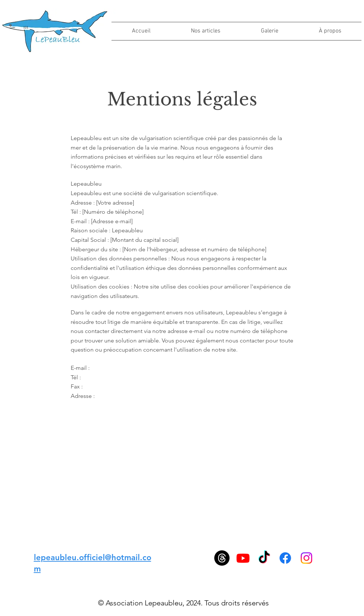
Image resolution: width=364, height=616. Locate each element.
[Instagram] (306, 558)
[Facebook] (285, 558)
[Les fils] (222, 558)
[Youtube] (243, 558)
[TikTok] (264, 558)
